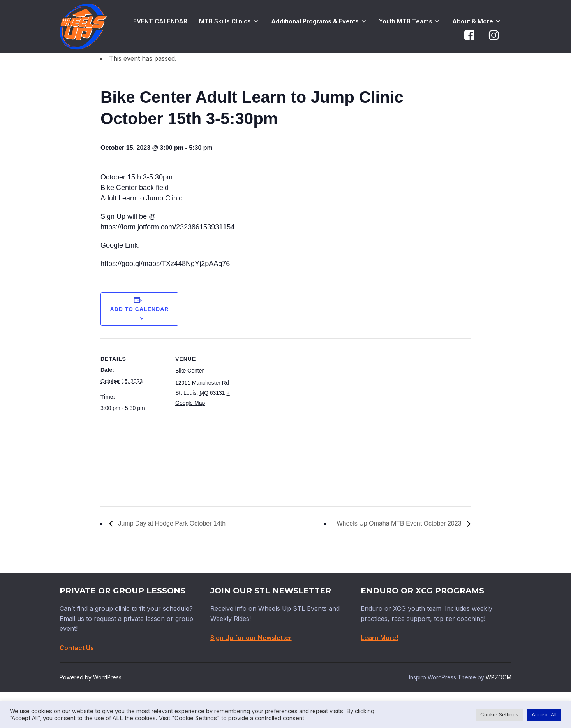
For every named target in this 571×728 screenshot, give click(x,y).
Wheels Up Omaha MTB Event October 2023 (400, 560)
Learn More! (379, 674)
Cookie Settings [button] (499, 714)
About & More (477, 21)
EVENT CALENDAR (160, 21)
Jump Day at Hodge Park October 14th (171, 560)
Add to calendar (140, 345)
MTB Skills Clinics (229, 21)
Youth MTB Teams (410, 21)
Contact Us (77, 684)
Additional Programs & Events (319, 21)
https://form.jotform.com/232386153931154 (167, 263)
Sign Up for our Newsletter (251, 674)
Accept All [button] (544, 714)
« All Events (118, 75)
